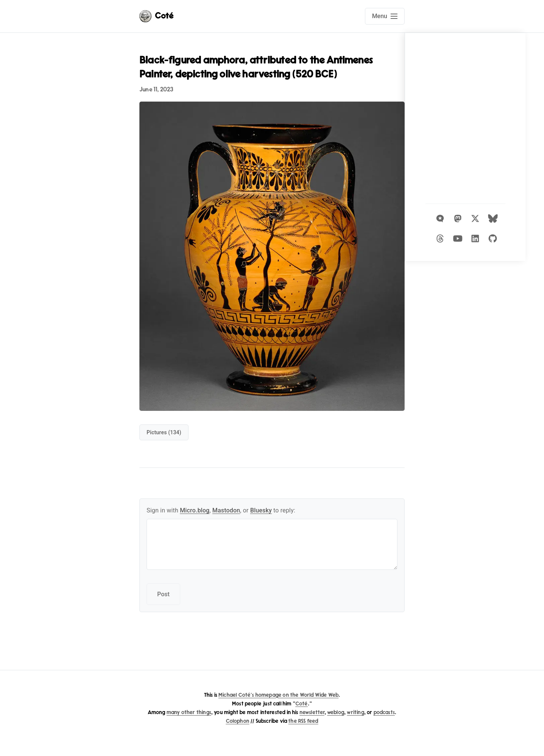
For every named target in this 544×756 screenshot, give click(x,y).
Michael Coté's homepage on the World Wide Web (278, 695)
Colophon (238, 721)
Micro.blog (195, 510)
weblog (336, 712)
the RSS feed (303, 721)
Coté (302, 704)
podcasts (384, 712)
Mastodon (226, 510)
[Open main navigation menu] (385, 16)
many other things (189, 712)
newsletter (312, 712)
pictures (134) (164, 432)
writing (355, 712)
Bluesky (261, 510)
